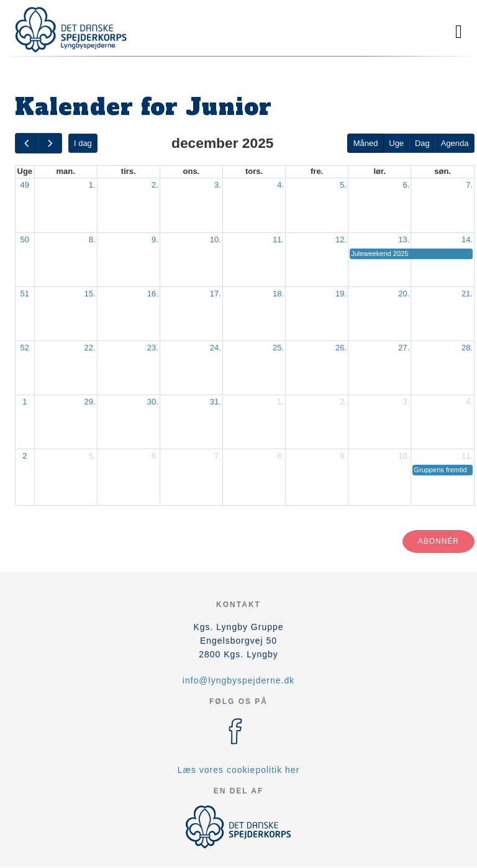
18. (278, 294)
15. (90, 294)
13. (404, 240)
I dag (83, 143)
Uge (396, 143)
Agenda (455, 143)
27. (404, 348)
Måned (366, 143)
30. (153, 402)
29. (90, 402)
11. (278, 240)
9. (155, 240)
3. (218, 185)
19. (341, 294)
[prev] (27, 143)
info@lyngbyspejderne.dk (238, 680)
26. (341, 348)
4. (280, 185)
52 (25, 348)
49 (25, 185)
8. (92, 240)
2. (155, 185)
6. (406, 185)
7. (469, 185)
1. (92, 185)
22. (90, 348)
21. (467, 294)
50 (25, 240)
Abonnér (438, 541)
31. (216, 402)
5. (343, 185)
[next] (50, 143)
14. (467, 240)
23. (153, 348)
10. (216, 240)
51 (25, 294)
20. (404, 294)
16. (153, 294)
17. (216, 294)
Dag (422, 143)
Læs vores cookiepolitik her (239, 770)
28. (467, 348)
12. (341, 240)
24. (216, 348)
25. (278, 348)
